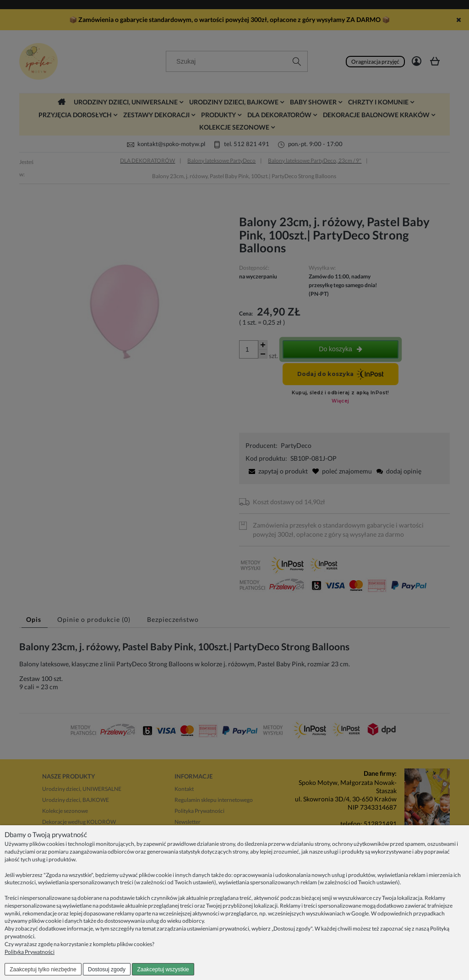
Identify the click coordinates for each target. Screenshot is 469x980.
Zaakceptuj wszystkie (163, 969)
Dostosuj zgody (107, 969)
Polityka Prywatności (30, 952)
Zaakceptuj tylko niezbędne (43, 969)
